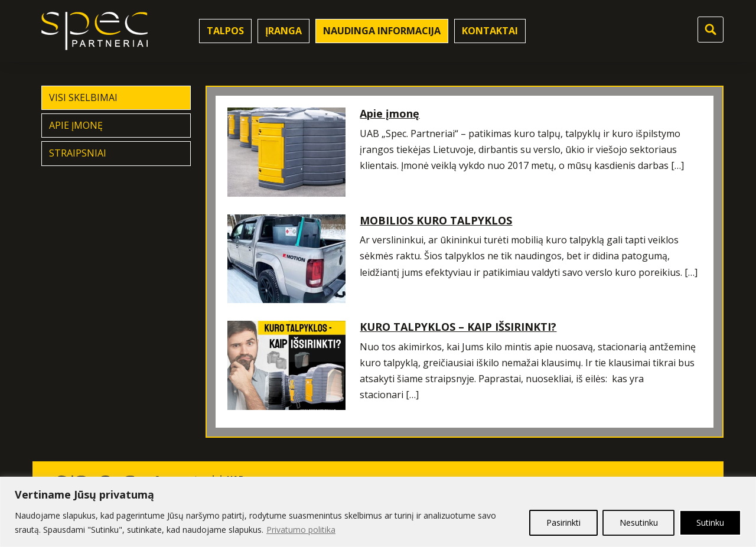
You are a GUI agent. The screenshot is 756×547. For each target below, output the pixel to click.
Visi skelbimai (83, 97)
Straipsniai (78, 153)
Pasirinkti (563, 522)
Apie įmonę (76, 125)
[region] (378, 512)
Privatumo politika (301, 530)
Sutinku (710, 522)
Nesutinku (638, 522)
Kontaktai (490, 31)
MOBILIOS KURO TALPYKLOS (436, 220)
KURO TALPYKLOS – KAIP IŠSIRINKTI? (458, 327)
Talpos (225, 31)
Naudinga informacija (382, 31)
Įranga (283, 31)
